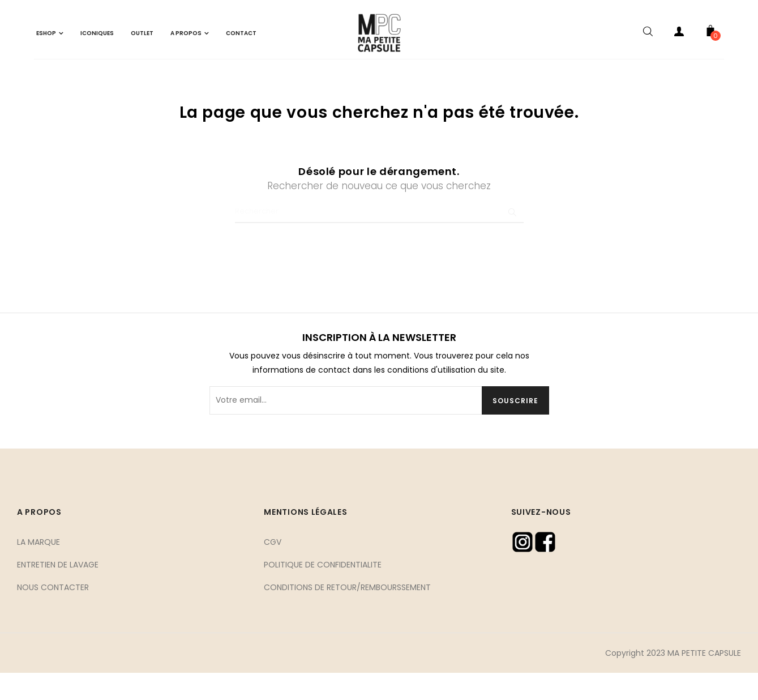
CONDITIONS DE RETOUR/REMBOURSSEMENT (347, 614)
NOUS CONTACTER (53, 614)
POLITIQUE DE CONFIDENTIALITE (323, 591)
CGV (273, 569)
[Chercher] (379, 238)
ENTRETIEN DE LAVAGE (58, 591)
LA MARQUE (38, 569)
